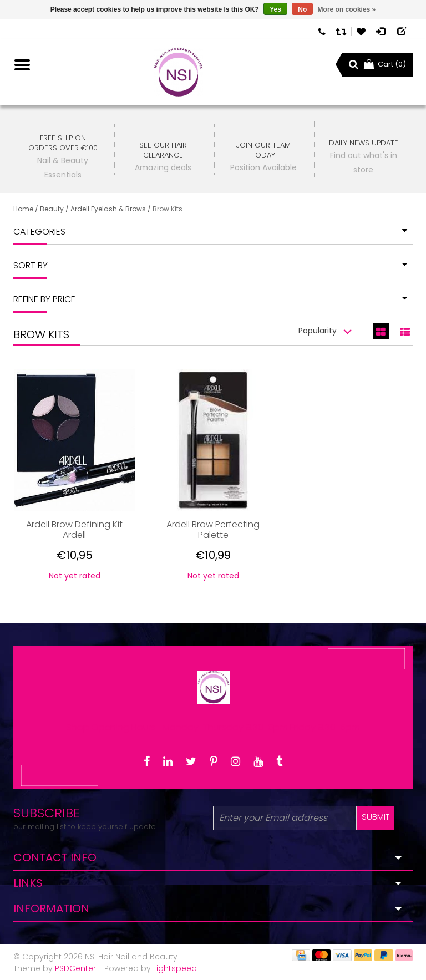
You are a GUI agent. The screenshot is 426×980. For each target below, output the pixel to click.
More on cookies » (347, 9)
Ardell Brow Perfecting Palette (213, 530)
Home (23, 209)
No (302, 9)
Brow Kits (168, 209)
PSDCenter (75, 968)
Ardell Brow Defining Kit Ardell (74, 530)
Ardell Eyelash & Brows (108, 209)
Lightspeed (175, 968)
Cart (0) (385, 64)
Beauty (52, 209)
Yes (275, 9)
